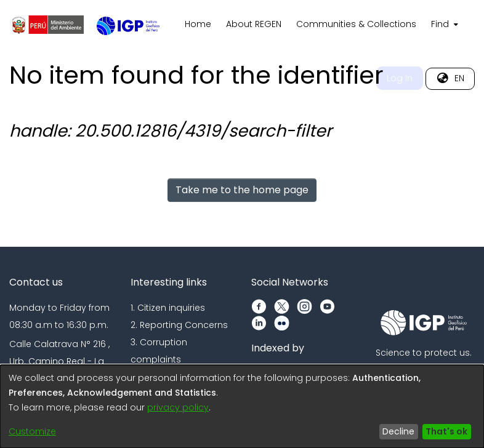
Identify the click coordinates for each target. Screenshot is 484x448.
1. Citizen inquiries (168, 308)
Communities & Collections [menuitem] (356, 24)
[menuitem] (443, 25)
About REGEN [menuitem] (254, 24)
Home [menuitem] (198, 24)
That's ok (446, 431)
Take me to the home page (242, 190)
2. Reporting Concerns (179, 325)
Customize (32, 431)
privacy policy (178, 407)
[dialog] (242, 406)
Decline (398, 431)
